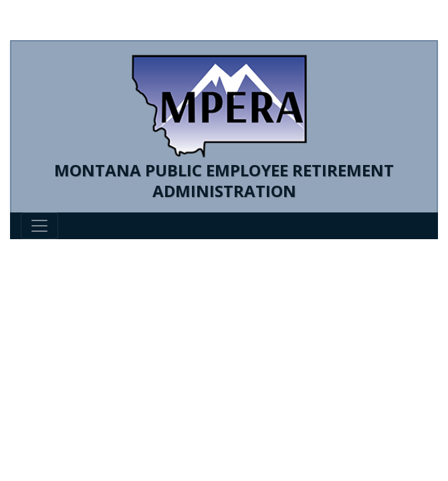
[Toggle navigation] (39, 226)
